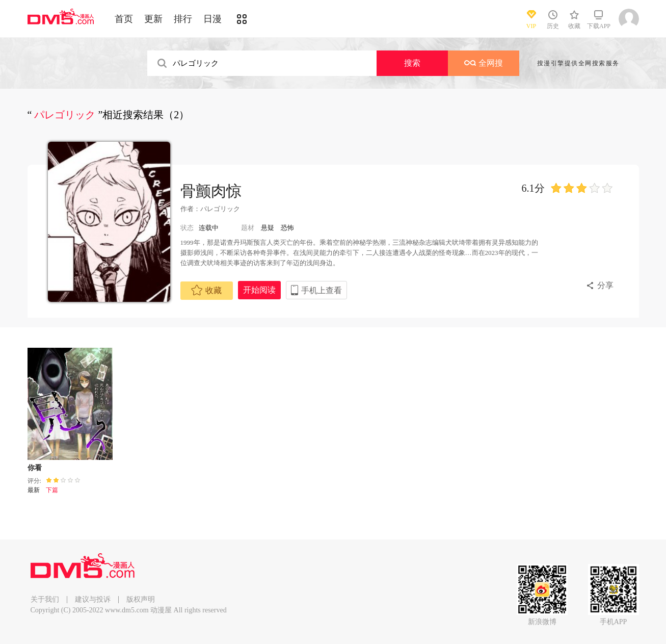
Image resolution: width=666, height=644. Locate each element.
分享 (605, 285)
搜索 (412, 63)
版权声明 (141, 599)
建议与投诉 (93, 599)
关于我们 (45, 599)
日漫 (212, 19)
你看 (35, 468)
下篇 (52, 490)
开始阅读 (259, 290)
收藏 (206, 290)
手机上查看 (322, 290)
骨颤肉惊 (211, 191)
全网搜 (484, 63)
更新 (153, 19)
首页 (124, 19)
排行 (183, 19)
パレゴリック (220, 209)
